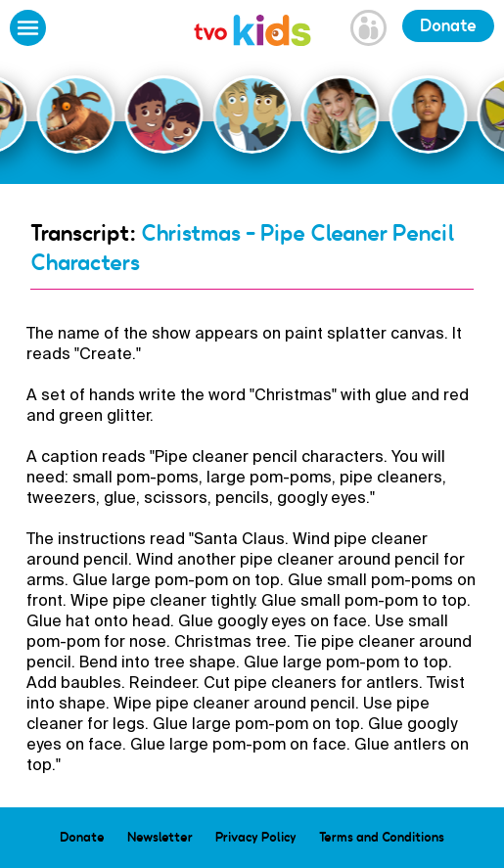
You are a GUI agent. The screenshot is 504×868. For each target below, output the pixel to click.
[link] (252, 33)
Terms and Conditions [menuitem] (382, 837)
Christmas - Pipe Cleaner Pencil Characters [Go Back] (242, 248)
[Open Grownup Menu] (368, 30)
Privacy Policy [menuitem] (256, 837)
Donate (448, 25)
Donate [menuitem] (82, 837)
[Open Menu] (28, 30)
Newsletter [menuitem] (160, 837)
